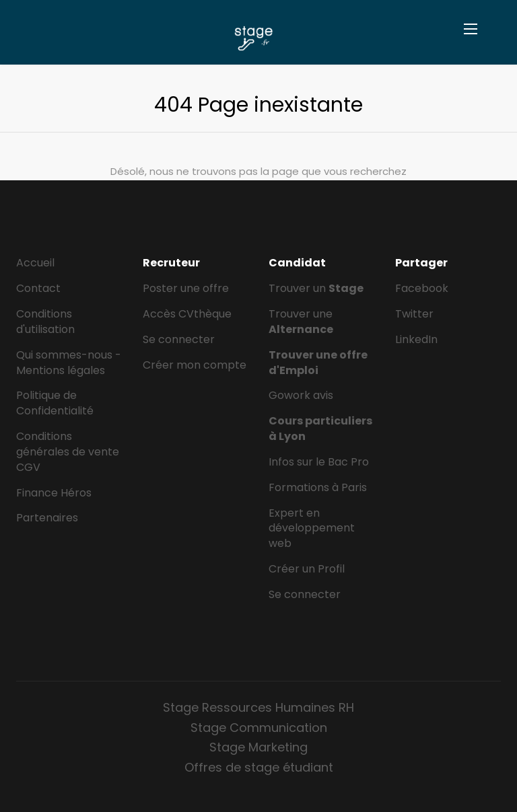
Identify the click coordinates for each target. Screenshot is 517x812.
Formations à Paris (318, 487)
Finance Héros (54, 493)
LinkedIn (416, 339)
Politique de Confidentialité (55, 403)
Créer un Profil (307, 569)
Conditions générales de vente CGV (68, 452)
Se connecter (179, 339)
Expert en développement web (312, 528)
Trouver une (301, 322)
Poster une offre (186, 288)
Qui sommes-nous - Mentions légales (69, 363)
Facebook (422, 288)
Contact (38, 288)
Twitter (414, 314)
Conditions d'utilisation (45, 322)
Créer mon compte (195, 365)
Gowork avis (301, 395)
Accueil (35, 263)
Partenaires (47, 518)
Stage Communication (259, 728)
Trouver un (316, 288)
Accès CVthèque (187, 314)
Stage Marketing (258, 747)
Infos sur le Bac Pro (319, 462)
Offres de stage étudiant (259, 767)
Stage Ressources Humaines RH (258, 707)
